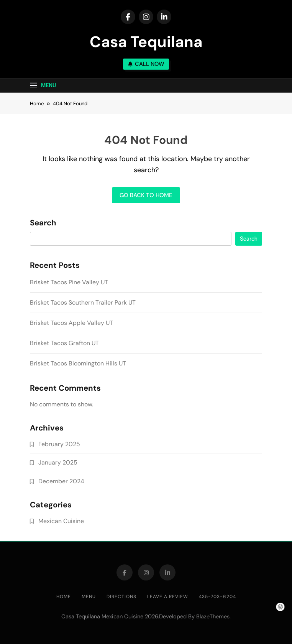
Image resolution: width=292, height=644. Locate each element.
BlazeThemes (213, 616)
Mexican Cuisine (61, 521)
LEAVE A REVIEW (168, 597)
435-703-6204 (217, 597)
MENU (89, 597)
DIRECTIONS (121, 597)
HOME (64, 597)
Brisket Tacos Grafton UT (64, 343)
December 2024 (61, 481)
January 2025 (58, 462)
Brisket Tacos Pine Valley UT (69, 282)
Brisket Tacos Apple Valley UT (71, 323)
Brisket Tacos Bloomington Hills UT (78, 363)
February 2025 (59, 444)
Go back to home (146, 195)
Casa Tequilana (146, 42)
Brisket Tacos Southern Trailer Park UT (83, 302)
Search (43, 223)
